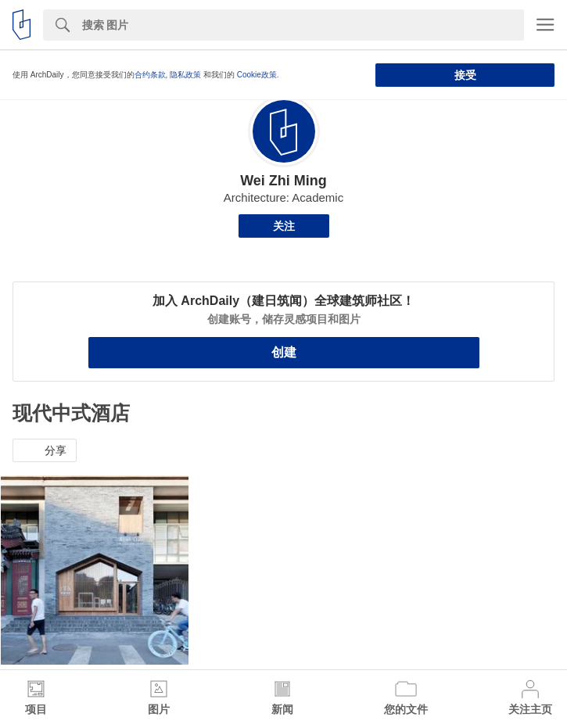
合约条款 (150, 75)
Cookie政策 (257, 75)
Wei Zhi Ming (283, 181)
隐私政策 (185, 75)
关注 (284, 226)
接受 (465, 75)
